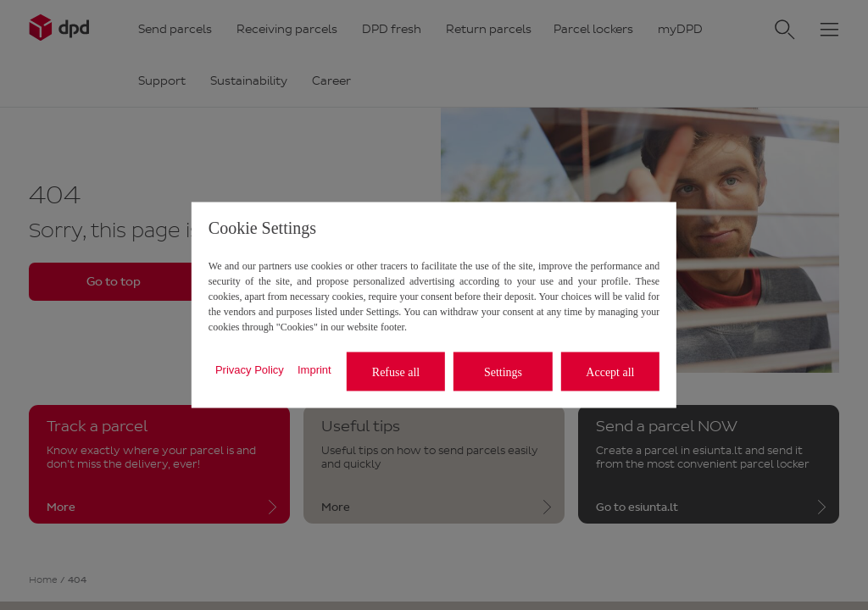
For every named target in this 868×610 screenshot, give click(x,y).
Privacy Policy (250, 369)
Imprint (314, 369)
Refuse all (396, 372)
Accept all (610, 372)
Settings (503, 372)
